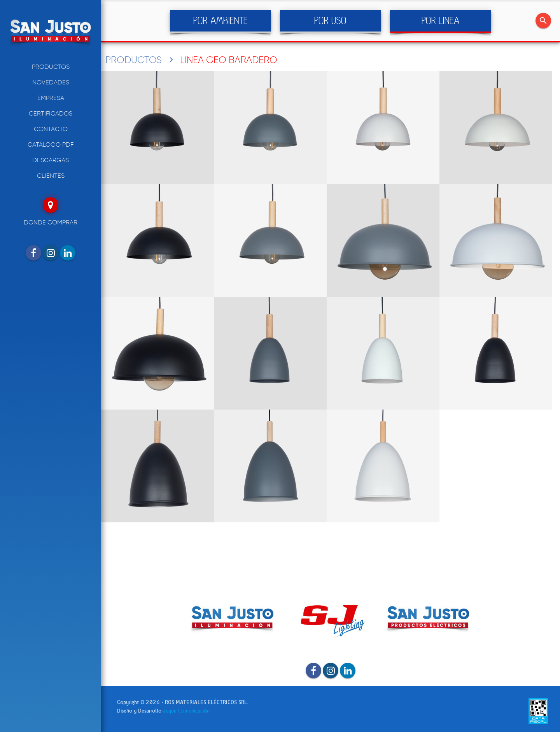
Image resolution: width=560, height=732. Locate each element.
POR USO (330, 21)
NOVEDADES (51, 82)
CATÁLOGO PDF (51, 144)
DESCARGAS (51, 160)
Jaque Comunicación (186, 711)
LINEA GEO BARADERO (229, 60)
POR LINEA (441, 21)
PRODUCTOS (51, 67)
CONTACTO (51, 129)
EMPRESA (51, 98)
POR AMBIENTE (220, 21)
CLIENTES (51, 176)
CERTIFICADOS (51, 113)
